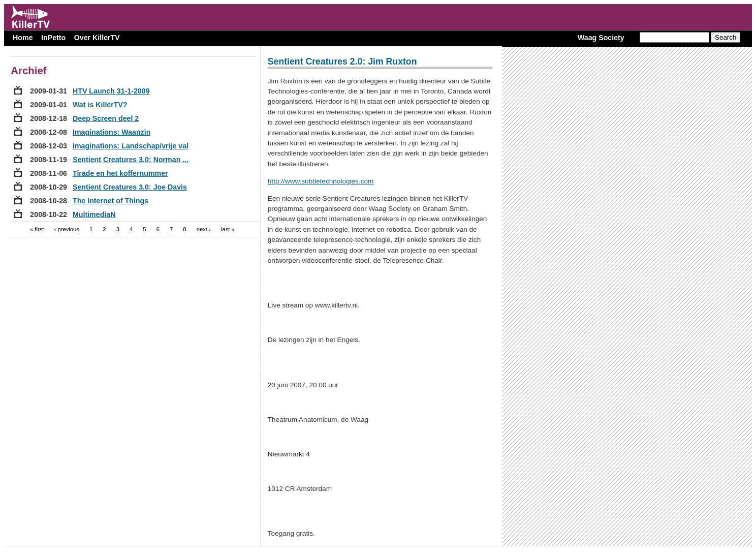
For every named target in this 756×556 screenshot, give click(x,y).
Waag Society (601, 38)
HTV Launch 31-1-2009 (111, 91)
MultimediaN (94, 214)
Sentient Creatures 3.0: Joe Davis (130, 187)
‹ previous (67, 229)
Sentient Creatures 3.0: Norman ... (131, 160)
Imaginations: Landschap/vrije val (131, 146)
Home (23, 38)
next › (204, 229)
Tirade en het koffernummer (120, 173)
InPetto (53, 38)
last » (228, 229)
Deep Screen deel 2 (106, 118)
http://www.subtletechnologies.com (321, 181)
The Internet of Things (111, 201)
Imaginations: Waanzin (112, 132)
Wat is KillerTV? (100, 105)
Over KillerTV (97, 38)
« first (37, 229)
